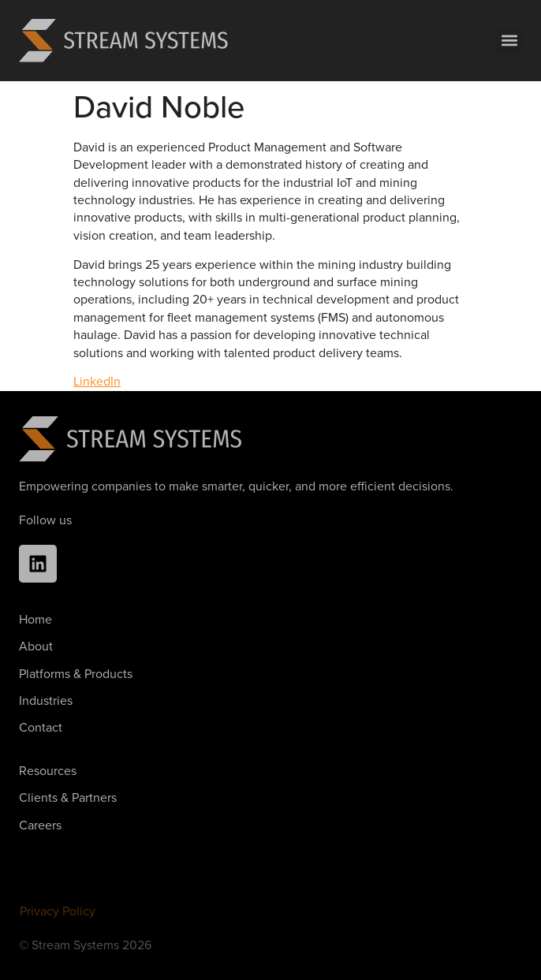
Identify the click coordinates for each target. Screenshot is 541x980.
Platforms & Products (76, 674)
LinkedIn (97, 381)
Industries (46, 701)
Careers (40, 825)
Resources (48, 771)
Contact (41, 727)
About (36, 646)
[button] (509, 41)
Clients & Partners (68, 797)
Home (35, 619)
